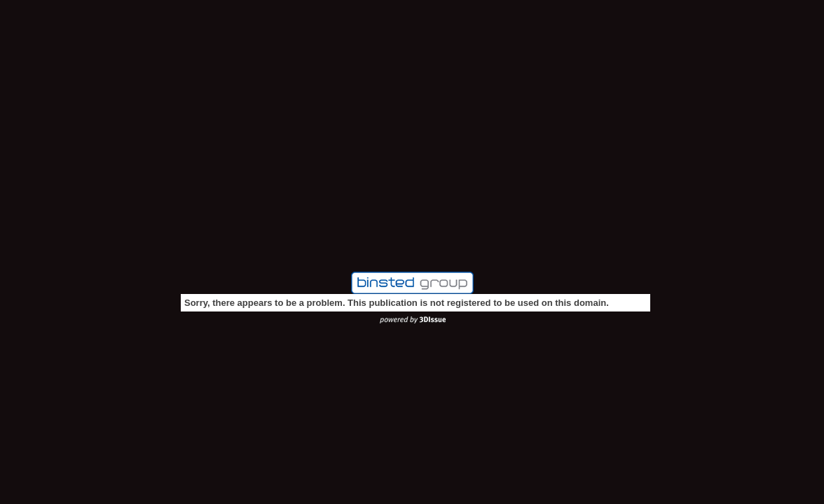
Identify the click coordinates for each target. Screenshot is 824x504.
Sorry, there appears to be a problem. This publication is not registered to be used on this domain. (397, 303)
